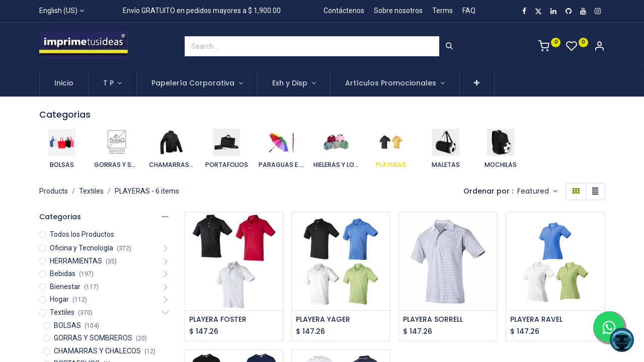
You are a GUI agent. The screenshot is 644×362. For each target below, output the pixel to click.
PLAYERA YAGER (323, 320)
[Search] (449, 46)
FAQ (469, 11)
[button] (477, 83)
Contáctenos (344, 11)
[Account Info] (599, 47)
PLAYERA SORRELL (433, 320)
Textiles (91, 191)
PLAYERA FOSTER (218, 320)
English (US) (58, 11)
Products (54, 191)
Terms (442, 11)
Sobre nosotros (398, 11)
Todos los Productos (82, 234)
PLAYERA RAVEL (536, 320)
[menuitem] (64, 83)
